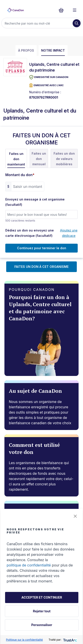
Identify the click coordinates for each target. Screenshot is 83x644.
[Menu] (75, 10)
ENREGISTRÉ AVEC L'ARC (46, 85)
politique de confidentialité (29, 565)
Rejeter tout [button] (42, 611)
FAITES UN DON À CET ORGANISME (41, 267)
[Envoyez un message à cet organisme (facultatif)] (41, 214)
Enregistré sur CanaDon (49, 77)
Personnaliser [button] (42, 625)
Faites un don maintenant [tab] (16, 159)
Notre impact (53, 50)
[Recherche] (38, 23)
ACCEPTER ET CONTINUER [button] (42, 597)
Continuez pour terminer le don (42, 248)
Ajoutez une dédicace (69, 233)
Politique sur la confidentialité (24, 640)
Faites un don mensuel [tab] (39, 159)
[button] (75, 516)
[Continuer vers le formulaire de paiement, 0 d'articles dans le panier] (63, 10)
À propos (26, 50)
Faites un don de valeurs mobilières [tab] (64, 159)
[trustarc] (70, 640)
